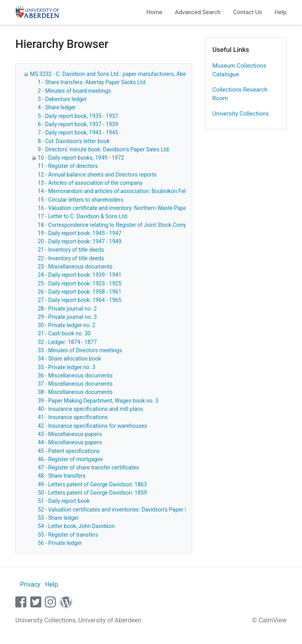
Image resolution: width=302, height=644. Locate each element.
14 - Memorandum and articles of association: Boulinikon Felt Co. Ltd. (123, 191)
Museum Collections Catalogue (239, 70)
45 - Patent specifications (69, 451)
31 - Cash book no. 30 (64, 333)
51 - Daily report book (64, 501)
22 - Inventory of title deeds (71, 258)
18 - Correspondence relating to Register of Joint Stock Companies (119, 225)
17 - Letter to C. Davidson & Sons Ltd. (83, 216)
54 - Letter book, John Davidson (76, 526)
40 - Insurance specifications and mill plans (90, 409)
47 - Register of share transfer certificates (88, 467)
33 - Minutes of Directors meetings (80, 350)
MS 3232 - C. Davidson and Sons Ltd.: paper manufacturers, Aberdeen (115, 74)
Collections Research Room (240, 94)
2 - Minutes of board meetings (74, 91)
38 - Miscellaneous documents (75, 392)
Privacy (30, 584)
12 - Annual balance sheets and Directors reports (97, 175)
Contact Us (248, 12)
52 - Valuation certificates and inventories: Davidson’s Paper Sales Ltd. (123, 510)
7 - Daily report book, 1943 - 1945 (78, 132)
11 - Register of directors (68, 166)
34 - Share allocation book (69, 359)
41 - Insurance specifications (73, 417)
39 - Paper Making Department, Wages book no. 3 (98, 401)
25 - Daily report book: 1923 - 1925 (80, 283)
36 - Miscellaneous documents (75, 375)
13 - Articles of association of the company (90, 183)
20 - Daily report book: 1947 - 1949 (80, 241)
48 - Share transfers (62, 476)
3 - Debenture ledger (62, 99)
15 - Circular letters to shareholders (81, 200)
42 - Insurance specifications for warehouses (92, 426)
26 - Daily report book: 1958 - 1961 (80, 292)
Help (281, 12)
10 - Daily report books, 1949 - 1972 (81, 158)
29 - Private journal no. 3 (67, 317)
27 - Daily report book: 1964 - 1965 (80, 300)
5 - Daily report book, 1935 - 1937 (78, 116)
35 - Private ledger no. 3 (66, 367)
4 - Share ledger (57, 107)
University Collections (241, 114)
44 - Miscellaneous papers (70, 442)
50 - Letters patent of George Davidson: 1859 (92, 493)
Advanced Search (198, 12)
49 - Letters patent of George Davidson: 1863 (92, 484)
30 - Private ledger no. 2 (66, 325)
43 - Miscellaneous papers (70, 434)
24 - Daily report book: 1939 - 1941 (80, 275)
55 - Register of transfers (68, 535)
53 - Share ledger (58, 518)
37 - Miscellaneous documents (75, 384)
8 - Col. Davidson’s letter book (74, 141)
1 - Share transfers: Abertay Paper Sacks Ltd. (92, 82)
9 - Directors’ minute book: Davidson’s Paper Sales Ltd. (104, 149)
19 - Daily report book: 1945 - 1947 (80, 233)
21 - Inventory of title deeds (71, 250)
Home (154, 12)
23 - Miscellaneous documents (75, 267)
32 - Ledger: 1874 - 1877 (67, 342)
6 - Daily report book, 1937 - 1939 (78, 124)
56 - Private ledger (60, 543)
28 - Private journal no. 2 (67, 309)
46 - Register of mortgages (70, 459)
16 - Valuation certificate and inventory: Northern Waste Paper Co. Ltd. (123, 208)
